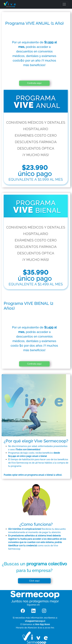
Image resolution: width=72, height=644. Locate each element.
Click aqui (34, 581)
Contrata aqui (34, 83)
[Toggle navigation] (64, 4)
